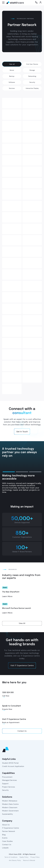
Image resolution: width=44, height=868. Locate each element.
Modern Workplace (10, 801)
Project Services (9, 787)
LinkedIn (5, 848)
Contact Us (7, 845)
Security (5, 790)
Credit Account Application (13, 766)
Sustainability (8, 814)
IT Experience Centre (11, 828)
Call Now (6, 696)
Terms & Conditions (11, 857)
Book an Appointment (11, 722)
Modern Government (10, 811)
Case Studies (7, 841)
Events (5, 838)
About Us (6, 825)
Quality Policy (24, 857)
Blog (4, 835)
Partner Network (9, 831)
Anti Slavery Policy (15, 860)
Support (5, 784)
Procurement (7, 777)
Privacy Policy (35, 857)
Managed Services (9, 780)
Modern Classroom (10, 807)
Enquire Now (7, 709)
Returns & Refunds (29, 860)
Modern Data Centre (10, 804)
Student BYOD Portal (10, 763)
